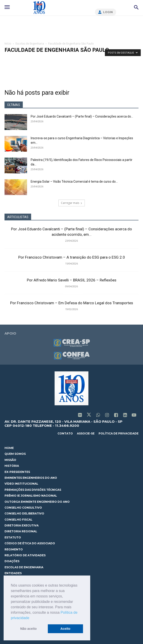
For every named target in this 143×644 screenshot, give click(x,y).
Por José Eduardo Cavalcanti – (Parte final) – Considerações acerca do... (82, 116)
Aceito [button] (65, 629)
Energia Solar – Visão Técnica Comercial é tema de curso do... (74, 182)
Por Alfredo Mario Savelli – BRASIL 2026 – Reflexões (72, 280)
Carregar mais (72, 203)
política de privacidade (119, 433)
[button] (31, 618)
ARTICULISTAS (18, 217)
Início (8, 44)
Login (108, 12)
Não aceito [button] (29, 629)
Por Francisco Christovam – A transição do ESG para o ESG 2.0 (72, 257)
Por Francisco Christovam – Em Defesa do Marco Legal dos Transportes (72, 303)
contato (65, 433)
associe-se (86, 433)
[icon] (80, 415)
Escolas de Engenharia (30, 44)
